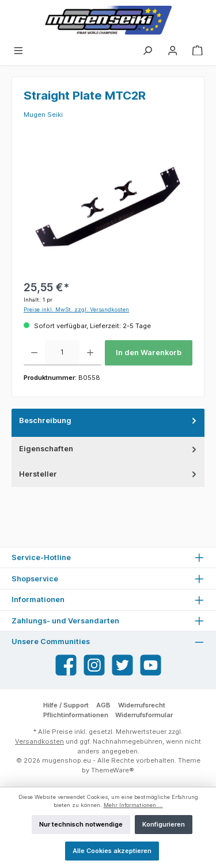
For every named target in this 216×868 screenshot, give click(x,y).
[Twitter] (122, 665)
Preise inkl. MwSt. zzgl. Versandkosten (76, 309)
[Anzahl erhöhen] (90, 353)
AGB (103, 705)
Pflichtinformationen (76, 715)
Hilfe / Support (66, 705)
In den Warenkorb (149, 353)
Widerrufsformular (144, 715)
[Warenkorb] (198, 50)
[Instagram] (94, 665)
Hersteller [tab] (109, 474)
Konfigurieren (164, 824)
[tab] (108, 423)
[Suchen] (147, 50)
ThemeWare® (113, 770)
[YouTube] (151, 665)
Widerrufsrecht (142, 705)
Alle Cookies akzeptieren (112, 851)
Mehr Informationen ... (133, 805)
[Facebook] (66, 665)
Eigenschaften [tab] (109, 449)
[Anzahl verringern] (34, 353)
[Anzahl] (62, 353)
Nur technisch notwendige (81, 824)
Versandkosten (39, 741)
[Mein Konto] (173, 50)
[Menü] (18, 50)
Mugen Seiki (43, 115)
